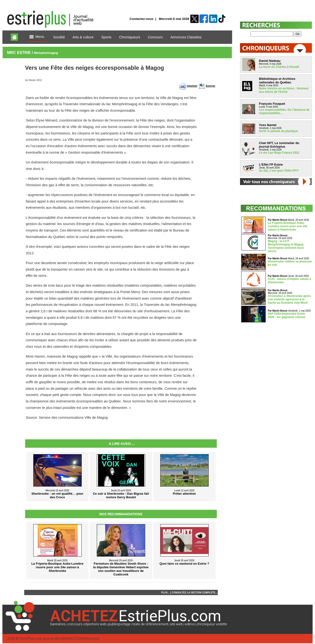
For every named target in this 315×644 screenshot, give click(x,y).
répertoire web (95, 624)
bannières (58, 624)
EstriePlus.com (30, 639)
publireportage (119, 624)
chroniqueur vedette (212, 624)
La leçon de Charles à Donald (279, 67)
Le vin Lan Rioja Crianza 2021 (279, 153)
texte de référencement (150, 624)
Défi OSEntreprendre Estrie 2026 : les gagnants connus (287, 315)
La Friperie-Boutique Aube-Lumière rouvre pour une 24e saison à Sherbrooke (288, 226)
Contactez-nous (142, 19)
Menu (37, 37)
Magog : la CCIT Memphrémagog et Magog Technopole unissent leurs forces (286, 246)
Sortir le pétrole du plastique (278, 131)
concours (75, 624)
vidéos (189, 624)
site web (176, 624)
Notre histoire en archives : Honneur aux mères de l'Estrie (284, 90)
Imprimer (192, 86)
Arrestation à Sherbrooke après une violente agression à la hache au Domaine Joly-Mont (289, 299)
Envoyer (210, 86)
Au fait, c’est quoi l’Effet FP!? (279, 171)
